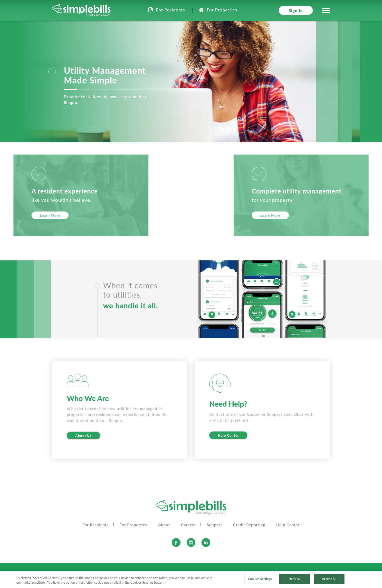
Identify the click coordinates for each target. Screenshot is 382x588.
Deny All (294, 581)
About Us (83, 436)
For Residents (170, 10)
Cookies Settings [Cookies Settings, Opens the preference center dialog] (260, 581)
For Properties (222, 10)
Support (215, 525)
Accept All (329, 581)
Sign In (296, 11)
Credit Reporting (249, 525)
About (164, 525)
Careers (188, 525)
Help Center (228, 435)
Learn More (361, 215)
